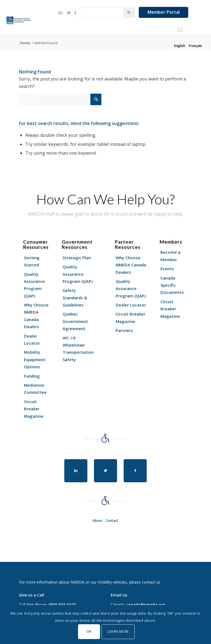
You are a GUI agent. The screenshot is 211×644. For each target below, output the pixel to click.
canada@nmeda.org (146, 605)
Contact (112, 521)
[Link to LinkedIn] (60, 12)
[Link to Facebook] (75, 13)
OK (89, 632)
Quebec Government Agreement (75, 321)
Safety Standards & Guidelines (75, 298)
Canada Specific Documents (172, 285)
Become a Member (170, 256)
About (97, 521)
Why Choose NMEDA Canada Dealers (36, 316)
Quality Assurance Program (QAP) (34, 285)
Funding (32, 376)
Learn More (118, 632)
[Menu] (180, 30)
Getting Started (32, 261)
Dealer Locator (32, 339)
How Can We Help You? (105, 199)
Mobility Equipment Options (35, 359)
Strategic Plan (77, 258)
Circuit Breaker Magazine (34, 409)
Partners (124, 330)
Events (167, 269)
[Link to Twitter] (69, 13)
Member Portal (164, 12)
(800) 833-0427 (62, 605)
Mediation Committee (35, 389)
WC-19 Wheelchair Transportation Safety (78, 349)
